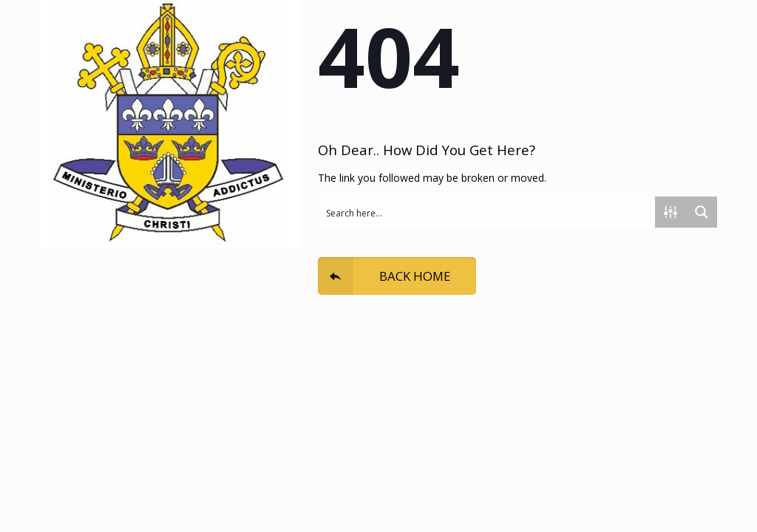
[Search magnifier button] (702, 212)
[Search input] (487, 212)
